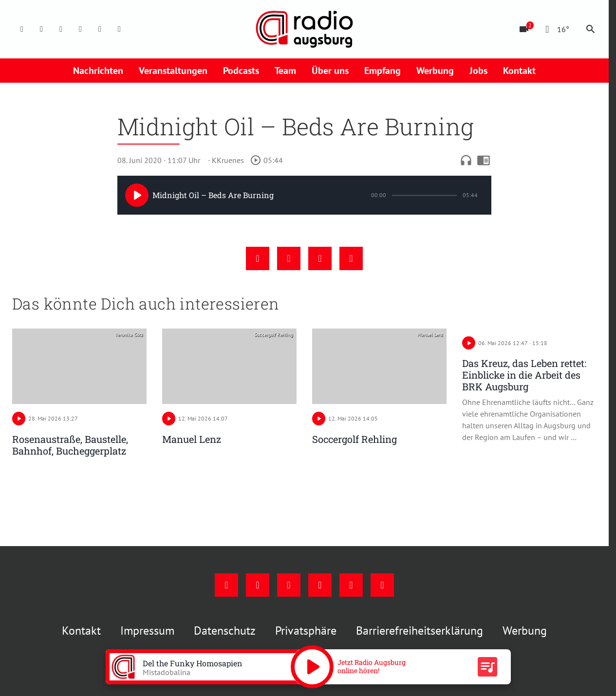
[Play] (137, 195)
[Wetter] (555, 29)
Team (285, 71)
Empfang (383, 71)
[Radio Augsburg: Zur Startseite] (304, 29)
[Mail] (80, 29)
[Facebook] (22, 29)
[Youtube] (61, 29)
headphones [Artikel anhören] (466, 160)
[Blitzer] (524, 29)
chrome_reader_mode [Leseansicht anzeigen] (484, 160)
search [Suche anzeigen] (591, 29)
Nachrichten (98, 71)
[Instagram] (41, 29)
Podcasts (241, 71)
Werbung (435, 71)
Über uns (330, 71)
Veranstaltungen (173, 71)
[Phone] (100, 29)
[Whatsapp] (119, 29)
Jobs (478, 71)
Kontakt (519, 71)
